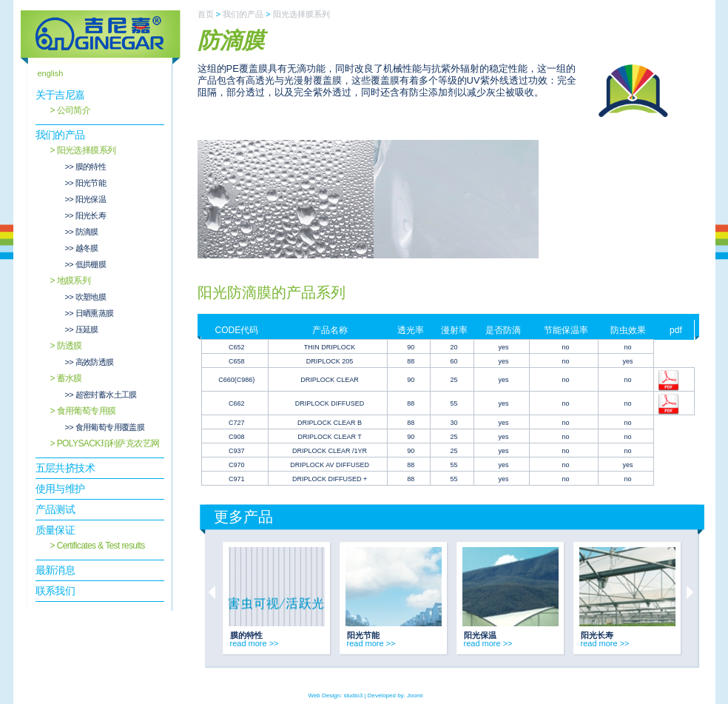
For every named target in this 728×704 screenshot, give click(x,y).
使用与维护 (60, 489)
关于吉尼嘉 (60, 95)
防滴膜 (87, 232)
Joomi (415, 695)
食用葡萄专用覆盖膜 (110, 427)
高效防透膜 (95, 362)
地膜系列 (74, 281)
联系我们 (55, 591)
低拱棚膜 (91, 264)
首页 (206, 14)
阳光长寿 (91, 215)
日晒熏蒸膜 (95, 313)
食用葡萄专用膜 (87, 411)
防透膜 (70, 346)
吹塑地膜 (91, 297)
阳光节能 (91, 183)
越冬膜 (87, 248)
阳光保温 (91, 199)
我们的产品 (60, 135)
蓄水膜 (70, 378)
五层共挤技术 (65, 468)
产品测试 (55, 509)
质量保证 (55, 530)
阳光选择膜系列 (87, 150)
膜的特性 (91, 167)
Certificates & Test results (101, 546)
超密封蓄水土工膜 (106, 395)
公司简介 (74, 110)
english (51, 73)
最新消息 (55, 570)
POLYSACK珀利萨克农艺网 (108, 443)
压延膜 (87, 329)
